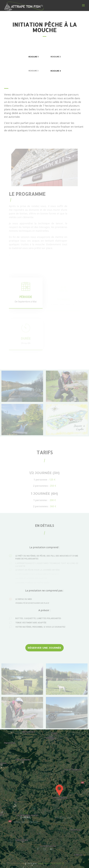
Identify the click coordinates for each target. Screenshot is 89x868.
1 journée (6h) (44, 495)
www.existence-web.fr (51, 863)
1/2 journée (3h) (44, 474)
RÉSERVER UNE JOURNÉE (44, 648)
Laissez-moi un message (26, 823)
